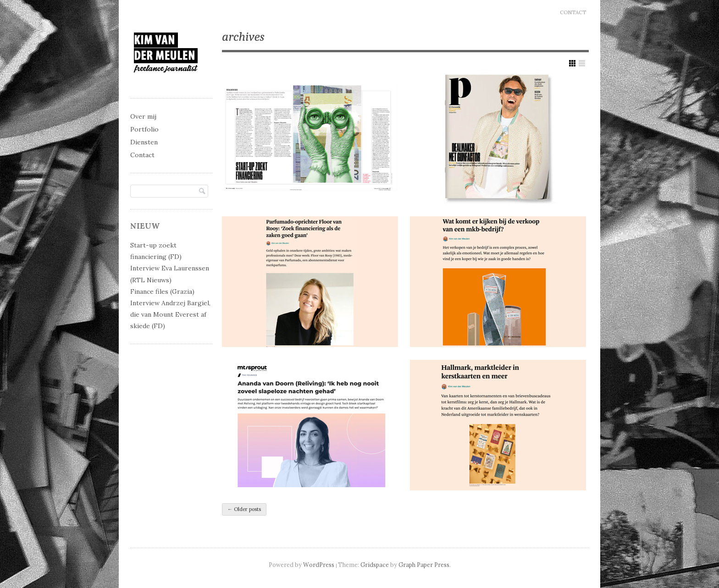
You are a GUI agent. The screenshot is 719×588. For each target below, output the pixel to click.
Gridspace (375, 565)
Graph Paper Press (424, 565)
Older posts (244, 509)
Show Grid (572, 63)
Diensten (144, 142)
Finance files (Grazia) (162, 291)
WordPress (319, 565)
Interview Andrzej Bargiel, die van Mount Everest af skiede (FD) (170, 314)
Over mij (143, 116)
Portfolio (144, 129)
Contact (573, 12)
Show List (582, 63)
